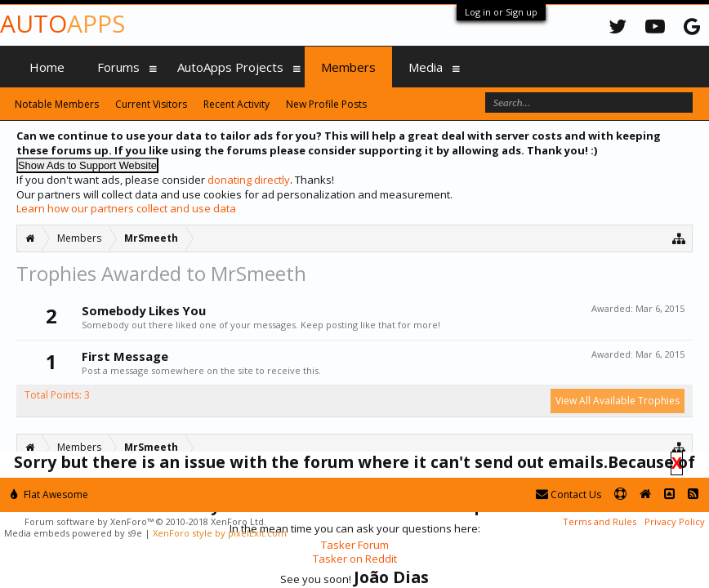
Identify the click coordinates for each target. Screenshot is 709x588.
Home (47, 67)
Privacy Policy (675, 521)
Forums (118, 67)
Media (426, 67)
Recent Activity (236, 104)
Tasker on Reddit (355, 559)
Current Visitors (151, 104)
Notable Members (57, 104)
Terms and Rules (600, 521)
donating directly (249, 180)
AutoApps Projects (230, 67)
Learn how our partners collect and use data (126, 208)
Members (348, 67)
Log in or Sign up (501, 12)
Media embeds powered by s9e (73, 533)
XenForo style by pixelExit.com (220, 533)
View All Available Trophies (618, 401)
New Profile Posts (326, 104)
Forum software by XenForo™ (145, 521)
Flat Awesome (49, 494)
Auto (62, 23)
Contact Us (569, 494)
